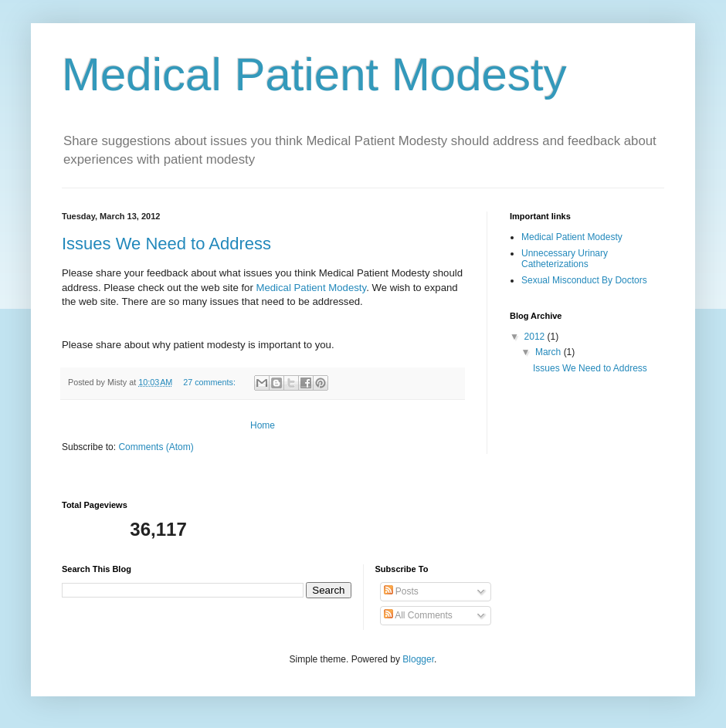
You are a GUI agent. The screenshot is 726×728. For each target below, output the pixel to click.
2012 (536, 337)
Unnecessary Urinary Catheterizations (565, 259)
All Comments (418, 615)
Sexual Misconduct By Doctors (584, 280)
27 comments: (210, 382)
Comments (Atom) (156, 447)
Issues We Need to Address (166, 244)
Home (263, 425)
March (550, 352)
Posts (401, 591)
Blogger (418, 659)
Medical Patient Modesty (572, 237)
